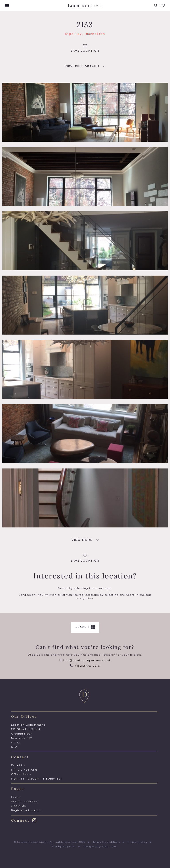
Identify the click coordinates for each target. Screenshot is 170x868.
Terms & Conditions (106, 842)
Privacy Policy (137, 842)
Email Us (18, 765)
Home (16, 797)
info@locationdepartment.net (85, 660)
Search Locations (24, 801)
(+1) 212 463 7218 (85, 666)
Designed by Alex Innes (100, 846)
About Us (18, 806)
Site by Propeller (64, 846)
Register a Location (26, 810)
